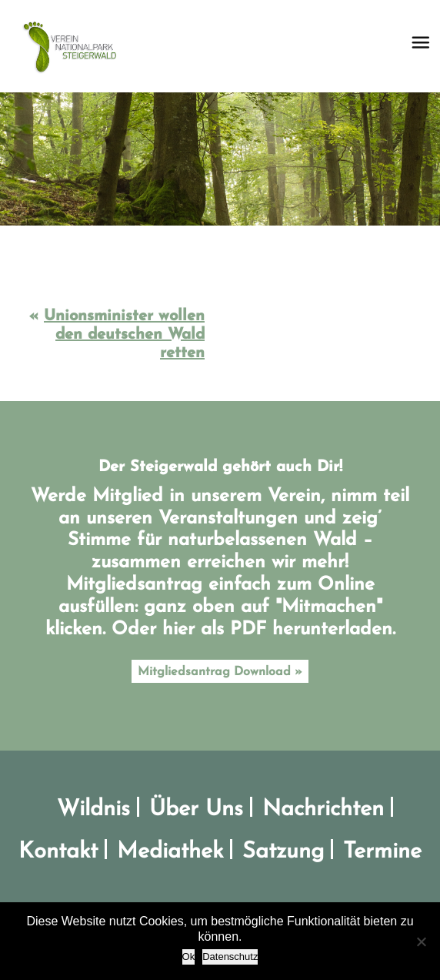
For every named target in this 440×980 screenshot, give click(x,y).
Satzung (283, 852)
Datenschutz (230, 957)
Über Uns (196, 809)
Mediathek (170, 852)
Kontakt (58, 852)
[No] (421, 942)
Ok (189, 957)
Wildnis (93, 809)
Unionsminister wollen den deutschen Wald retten (124, 335)
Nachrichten (323, 809)
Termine (382, 852)
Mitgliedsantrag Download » (220, 672)
